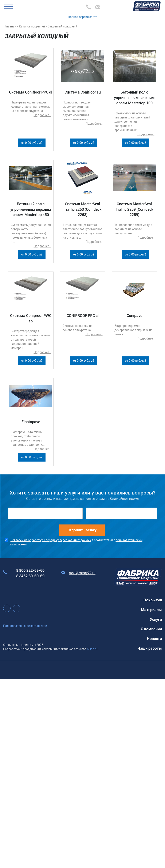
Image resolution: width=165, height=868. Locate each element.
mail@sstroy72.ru (82, 573)
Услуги (156, 619)
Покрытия (153, 600)
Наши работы (150, 648)
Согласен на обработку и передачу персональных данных (51, 540)
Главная (11, 26)
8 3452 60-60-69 (30, 576)
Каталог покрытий (32, 26)
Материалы (151, 610)
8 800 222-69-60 (30, 570)
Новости (154, 639)
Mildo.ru (92, 649)
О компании (151, 629)
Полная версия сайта (83, 17)
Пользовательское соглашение (25, 626)
